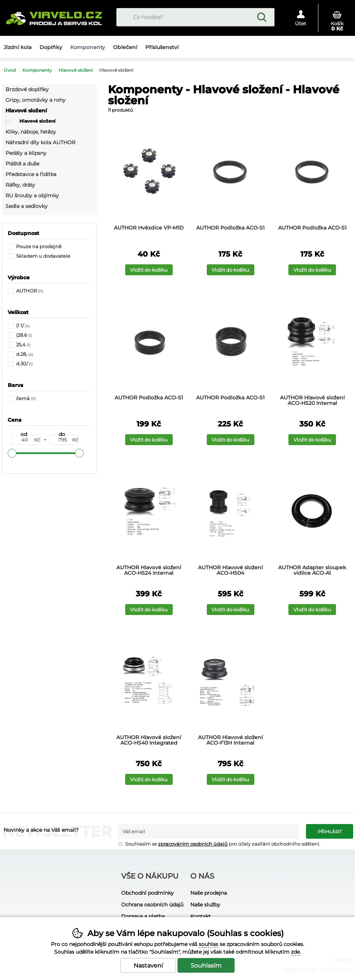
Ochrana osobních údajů (152, 905)
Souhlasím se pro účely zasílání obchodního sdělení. (219, 844)
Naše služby (205, 905)
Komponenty (37, 70)
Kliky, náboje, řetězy (31, 132)
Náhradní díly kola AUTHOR (40, 142)
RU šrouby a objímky (32, 195)
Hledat (262, 17)
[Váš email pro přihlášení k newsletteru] (208, 831)
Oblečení (125, 47)
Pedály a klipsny (26, 153)
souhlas (208, 944)
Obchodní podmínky (147, 893)
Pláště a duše (22, 164)
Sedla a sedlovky (27, 206)
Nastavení (148, 966)
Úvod (10, 70)
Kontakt (201, 916)
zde (295, 952)
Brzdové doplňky (27, 89)
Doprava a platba (143, 916)
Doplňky (51, 47)
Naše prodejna (209, 893)
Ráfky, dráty (20, 185)
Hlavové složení (26, 111)
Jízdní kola (18, 47)
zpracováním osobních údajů (193, 844)
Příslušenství (162, 47)
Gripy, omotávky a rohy (35, 100)
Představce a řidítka (31, 174)
